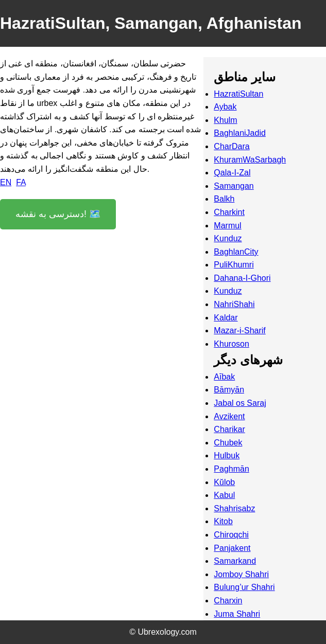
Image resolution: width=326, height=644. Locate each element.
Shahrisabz (234, 508)
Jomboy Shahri (241, 574)
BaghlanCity (236, 252)
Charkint (229, 212)
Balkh (224, 199)
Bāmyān (229, 390)
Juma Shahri (237, 614)
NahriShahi (234, 304)
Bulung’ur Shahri (244, 587)
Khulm (225, 120)
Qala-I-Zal (232, 173)
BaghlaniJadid (240, 133)
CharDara (231, 146)
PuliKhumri (234, 265)
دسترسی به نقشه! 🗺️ (58, 214)
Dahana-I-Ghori (242, 278)
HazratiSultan (238, 94)
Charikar (229, 429)
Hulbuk (227, 455)
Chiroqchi (231, 535)
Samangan (234, 186)
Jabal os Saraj (240, 403)
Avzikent (229, 416)
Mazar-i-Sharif (239, 330)
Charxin (228, 601)
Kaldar (226, 318)
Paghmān (231, 469)
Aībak (224, 377)
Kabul (224, 495)
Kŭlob (224, 482)
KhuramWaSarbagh (250, 160)
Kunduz (228, 238)
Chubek (228, 443)
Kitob (223, 521)
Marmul (227, 226)
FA (21, 182)
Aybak (225, 107)
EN (6, 182)
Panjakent (232, 548)
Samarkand (235, 561)
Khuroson (231, 344)
